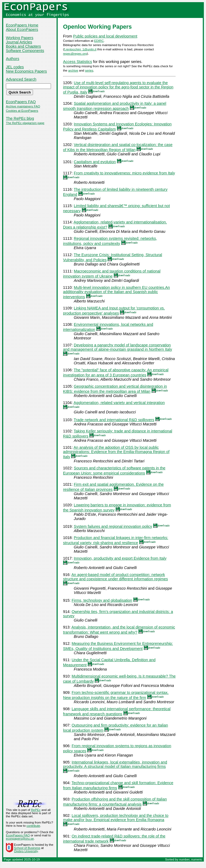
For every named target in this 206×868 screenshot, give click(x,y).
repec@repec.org (75, 54)
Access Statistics (78, 62)
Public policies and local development (105, 36)
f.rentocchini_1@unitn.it (80, 49)
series (89, 70)
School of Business (27, 848)
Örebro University (26, 851)
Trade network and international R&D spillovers (114, 420)
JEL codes (15, 67)
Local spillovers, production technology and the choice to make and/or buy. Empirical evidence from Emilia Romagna (116, 818)
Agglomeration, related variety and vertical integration (119, 403)
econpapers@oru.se (20, 839)
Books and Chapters (23, 46)
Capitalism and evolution (95, 162)
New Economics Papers (26, 71)
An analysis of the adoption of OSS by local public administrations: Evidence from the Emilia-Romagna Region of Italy (116, 452)
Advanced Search (21, 79)
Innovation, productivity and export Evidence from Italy (120, 558)
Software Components (25, 51)
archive (73, 70)
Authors (13, 59)
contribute (33, 826)
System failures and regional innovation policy (113, 526)
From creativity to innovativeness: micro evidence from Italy (124, 173)
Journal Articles (19, 42)
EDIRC (99, 41)
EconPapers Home (22, 25)
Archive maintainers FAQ (23, 106)
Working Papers (20, 38)
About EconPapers (22, 29)
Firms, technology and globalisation (102, 600)
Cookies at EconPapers (22, 111)
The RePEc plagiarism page (25, 123)
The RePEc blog (20, 118)
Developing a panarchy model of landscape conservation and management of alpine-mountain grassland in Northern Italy (117, 347)
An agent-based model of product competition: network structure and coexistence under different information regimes (115, 577)
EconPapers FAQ (21, 102)
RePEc (36, 810)
